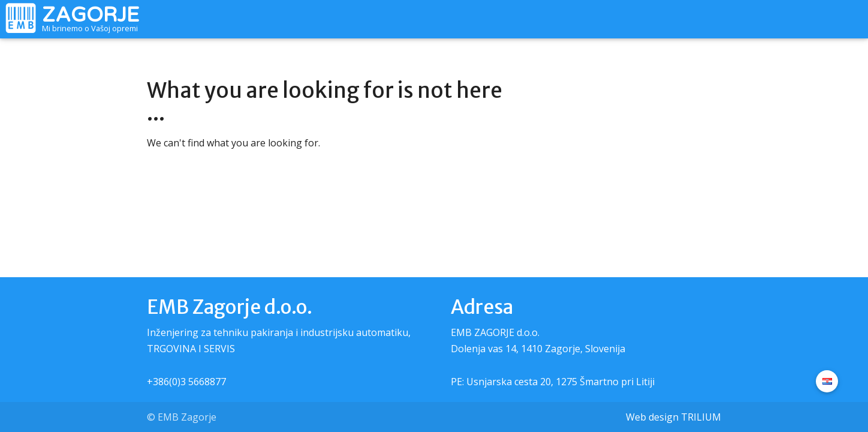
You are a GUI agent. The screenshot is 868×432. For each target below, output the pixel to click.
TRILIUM (701, 417)
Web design (652, 417)
